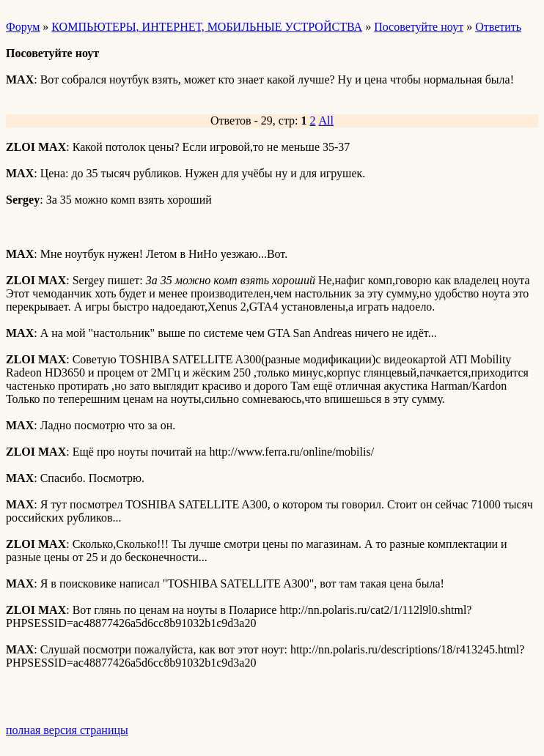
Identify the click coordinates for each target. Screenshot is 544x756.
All (326, 121)
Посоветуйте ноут (419, 27)
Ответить (498, 27)
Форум (23, 27)
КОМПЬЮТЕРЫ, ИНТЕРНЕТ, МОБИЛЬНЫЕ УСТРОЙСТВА (207, 27)
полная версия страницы (67, 730)
